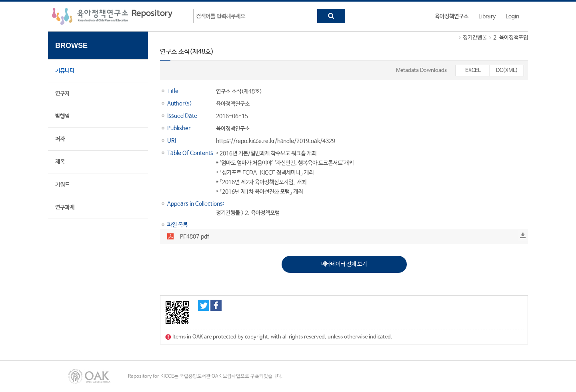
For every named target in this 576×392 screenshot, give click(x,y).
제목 (60, 162)
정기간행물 (475, 38)
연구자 (62, 94)
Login (512, 16)
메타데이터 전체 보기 (344, 264)
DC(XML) (507, 71)
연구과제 (65, 207)
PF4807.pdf (195, 237)
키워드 (62, 185)
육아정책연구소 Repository (112, 16)
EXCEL (473, 71)
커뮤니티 (65, 71)
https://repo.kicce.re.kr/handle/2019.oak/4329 (276, 141)
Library (487, 16)
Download (523, 235)
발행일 (62, 116)
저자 (60, 139)
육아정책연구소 (452, 16)
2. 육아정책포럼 (511, 38)
